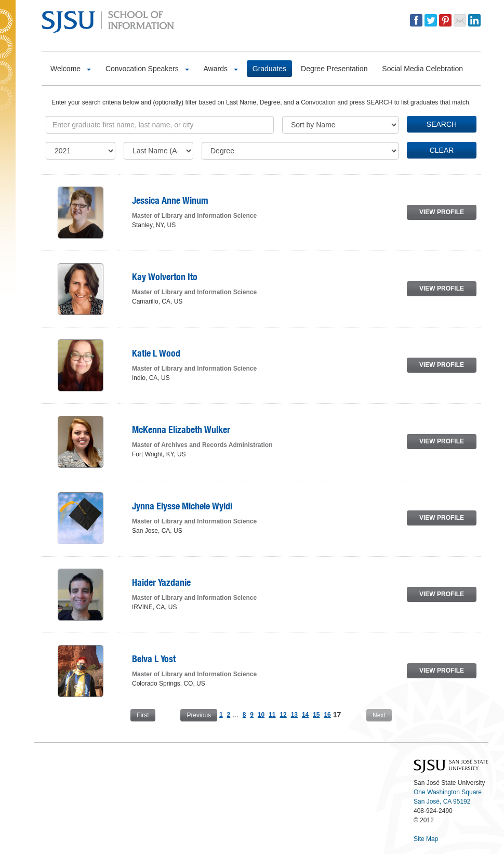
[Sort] (340, 125)
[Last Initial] (158, 151)
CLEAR (442, 150)
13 (294, 715)
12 (283, 715)
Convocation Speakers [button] (147, 69)
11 (272, 715)
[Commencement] (81, 151)
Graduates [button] (269, 69)
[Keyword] (160, 125)
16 (327, 715)
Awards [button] (221, 69)
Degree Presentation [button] (334, 69)
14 (305, 715)
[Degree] (300, 151)
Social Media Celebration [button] (422, 69)
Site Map (426, 839)
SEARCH (442, 124)
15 (316, 715)
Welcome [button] (71, 69)
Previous (199, 715)
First (143, 715)
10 (261, 715)
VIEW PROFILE (442, 212)
